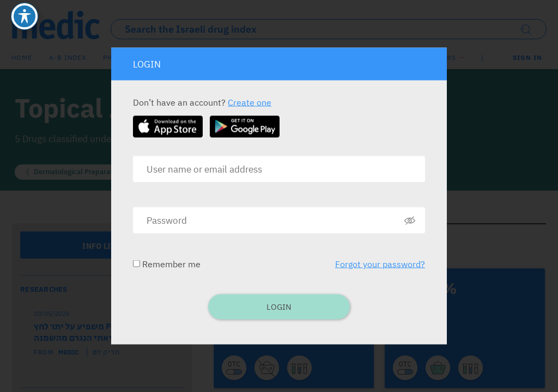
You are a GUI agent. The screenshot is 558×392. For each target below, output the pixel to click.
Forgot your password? (380, 264)
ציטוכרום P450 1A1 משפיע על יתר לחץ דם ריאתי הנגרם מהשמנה (106, 333)
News (446, 57)
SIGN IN (527, 57)
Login (279, 307)
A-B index (68, 57)
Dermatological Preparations (80, 172)
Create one (250, 102)
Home (22, 57)
